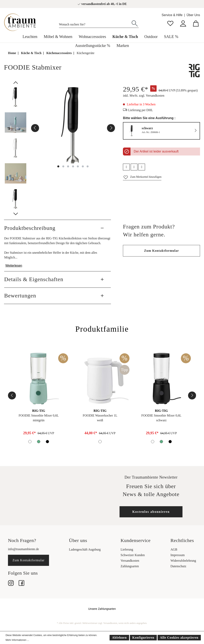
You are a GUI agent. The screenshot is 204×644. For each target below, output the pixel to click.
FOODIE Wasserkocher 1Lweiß (100, 418)
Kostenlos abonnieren (151, 512)
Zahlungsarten (130, 566)
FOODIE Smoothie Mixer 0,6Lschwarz (161, 418)
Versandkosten (130, 561)
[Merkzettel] (170, 23)
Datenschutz (178, 566)
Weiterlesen (14, 266)
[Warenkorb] (196, 23)
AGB (174, 549)
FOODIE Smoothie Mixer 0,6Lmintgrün (39, 418)
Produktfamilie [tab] (102, 329)
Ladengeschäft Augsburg (85, 549)
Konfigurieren (143, 638)
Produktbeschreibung (30, 228)
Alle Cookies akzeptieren (179, 638)
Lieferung (127, 549)
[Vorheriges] (35, 128)
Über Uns (193, 15)
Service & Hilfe (172, 15)
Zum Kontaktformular (161, 251)
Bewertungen (20, 296)
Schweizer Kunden (133, 555)
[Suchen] (135, 23)
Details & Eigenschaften (34, 279)
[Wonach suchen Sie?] (95, 23)
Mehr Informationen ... (17, 640)
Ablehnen (119, 638)
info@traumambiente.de (24, 549)
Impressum (178, 555)
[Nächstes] (111, 128)
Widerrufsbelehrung (183, 561)
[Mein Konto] (183, 23)
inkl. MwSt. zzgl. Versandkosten (144, 96)
